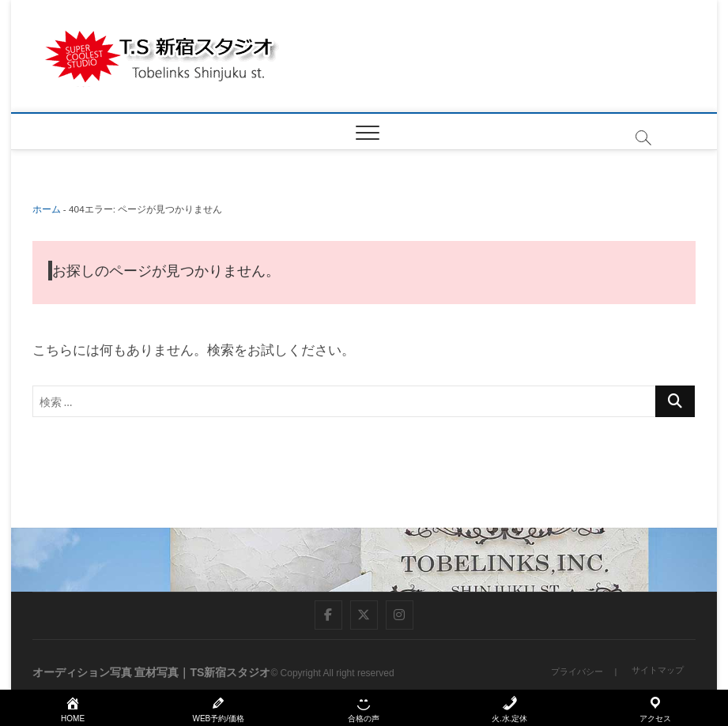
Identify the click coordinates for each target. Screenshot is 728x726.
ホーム (47, 209)
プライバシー (577, 671)
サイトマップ (658, 670)
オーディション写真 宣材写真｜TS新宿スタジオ (152, 672)
